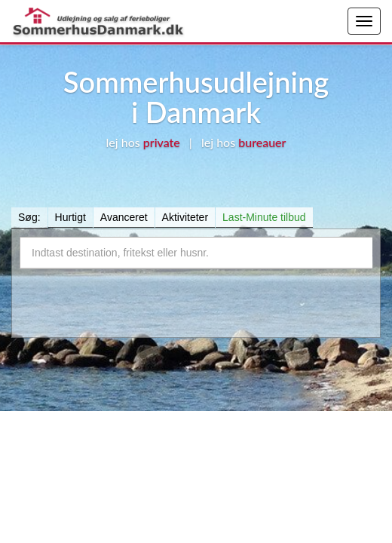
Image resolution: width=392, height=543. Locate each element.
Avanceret (124, 217)
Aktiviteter (185, 217)
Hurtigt (70, 217)
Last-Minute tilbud (264, 217)
